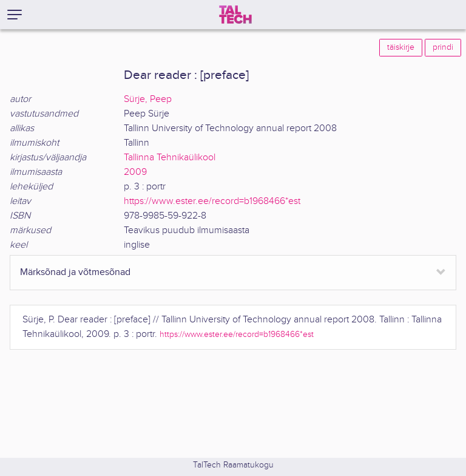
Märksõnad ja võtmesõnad (75, 272)
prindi (443, 47)
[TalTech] (235, 15)
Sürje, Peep (148, 99)
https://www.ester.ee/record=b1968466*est (212, 201)
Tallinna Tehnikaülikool (170, 158)
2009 (135, 172)
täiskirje (401, 47)
